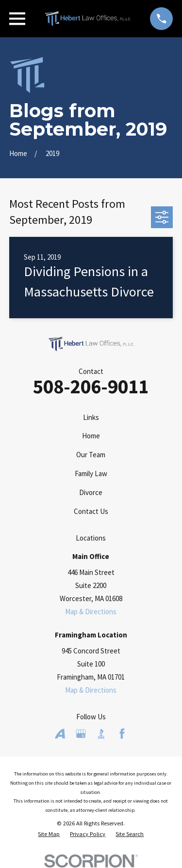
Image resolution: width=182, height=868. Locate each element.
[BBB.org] (101, 734)
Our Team (91, 455)
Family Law (91, 473)
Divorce (91, 492)
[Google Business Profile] (81, 734)
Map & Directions (91, 612)
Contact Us (91, 511)
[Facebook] (122, 734)
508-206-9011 (91, 386)
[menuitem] (49, 834)
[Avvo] (60, 734)
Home (91, 436)
